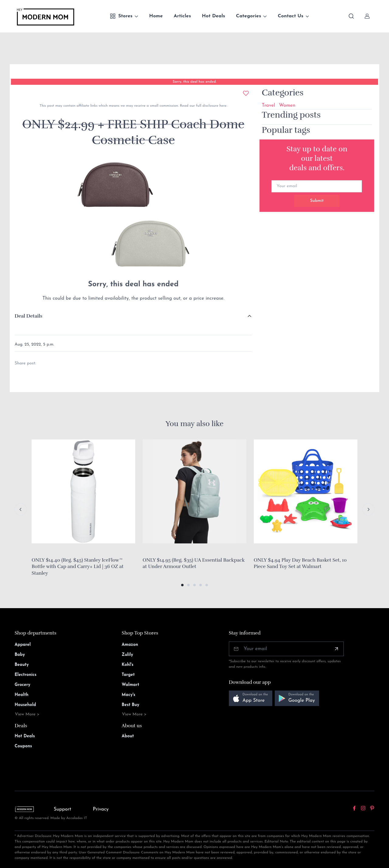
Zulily (127, 655)
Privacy (101, 809)
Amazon (130, 645)
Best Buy (130, 705)
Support (63, 809)
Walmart (130, 685)
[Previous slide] (21, 509)
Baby (20, 655)
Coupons (23, 746)
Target (128, 675)
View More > (27, 714)
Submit (317, 201)
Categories (249, 16)
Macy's (128, 695)
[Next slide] (368, 509)
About (128, 736)
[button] (182, 585)
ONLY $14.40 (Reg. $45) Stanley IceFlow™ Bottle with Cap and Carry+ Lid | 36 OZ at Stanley (78, 567)
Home (156, 16)
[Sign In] (367, 16)
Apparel (23, 645)
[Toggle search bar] (351, 16)
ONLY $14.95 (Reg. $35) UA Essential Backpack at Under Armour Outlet (194, 563)
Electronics (26, 675)
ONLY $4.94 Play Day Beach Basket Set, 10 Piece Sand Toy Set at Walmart (300, 563)
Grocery (22, 685)
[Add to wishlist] (246, 93)
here (222, 106)
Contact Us (291, 16)
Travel (268, 105)
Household (25, 705)
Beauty (22, 665)
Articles (182, 16)
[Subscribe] (336, 649)
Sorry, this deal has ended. (194, 82)
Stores (121, 16)
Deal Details (28, 316)
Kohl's (127, 665)
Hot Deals (213, 16)
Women (287, 105)
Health (21, 695)
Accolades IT (77, 818)
